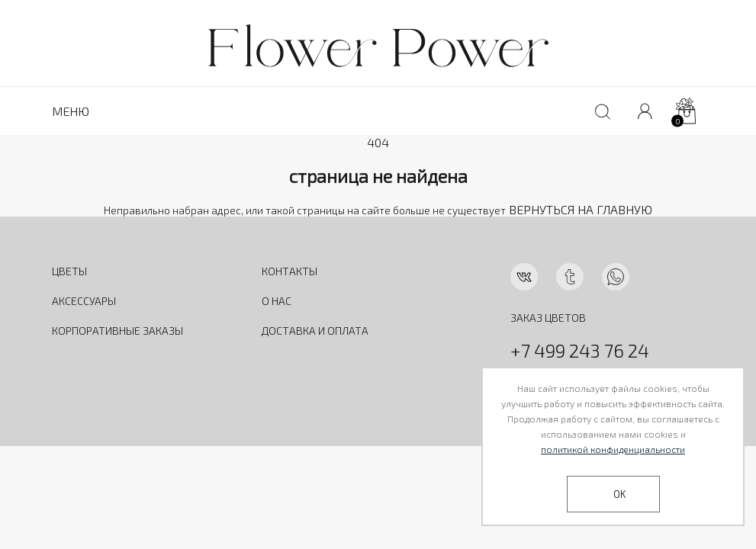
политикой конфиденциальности (613, 449)
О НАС (277, 301)
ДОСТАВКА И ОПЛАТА (315, 331)
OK (619, 494)
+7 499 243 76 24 (580, 350)
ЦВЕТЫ (69, 271)
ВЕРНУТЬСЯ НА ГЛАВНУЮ (581, 209)
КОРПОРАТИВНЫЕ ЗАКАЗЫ (117, 331)
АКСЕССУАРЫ (84, 301)
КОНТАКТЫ (290, 271)
